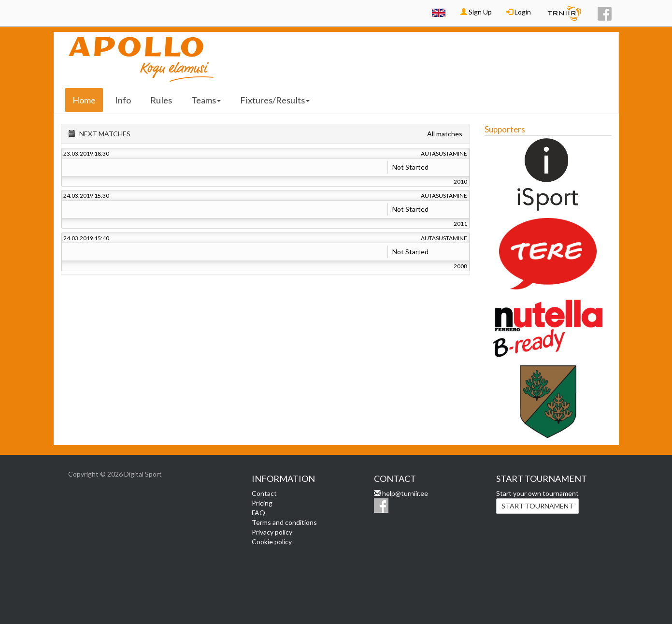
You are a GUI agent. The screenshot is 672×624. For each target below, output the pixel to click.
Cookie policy (272, 542)
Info (123, 100)
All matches (445, 134)
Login (519, 12)
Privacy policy (272, 532)
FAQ (258, 513)
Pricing (262, 503)
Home (84, 100)
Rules (161, 100)
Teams (206, 100)
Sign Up (476, 12)
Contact (264, 493)
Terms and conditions (284, 522)
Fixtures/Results (275, 100)
